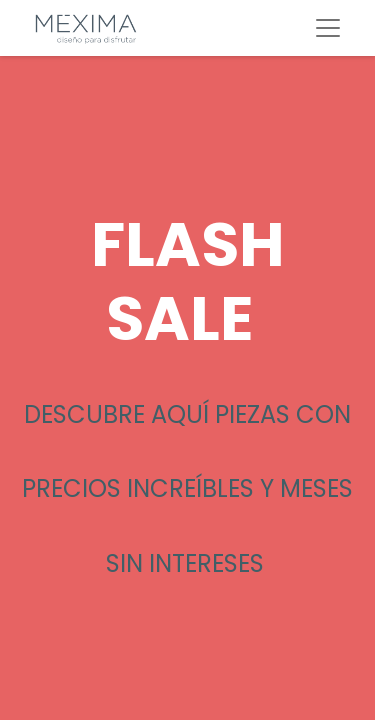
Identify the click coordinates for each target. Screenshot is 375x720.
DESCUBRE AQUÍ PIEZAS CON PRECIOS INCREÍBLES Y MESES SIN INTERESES (187, 489)
